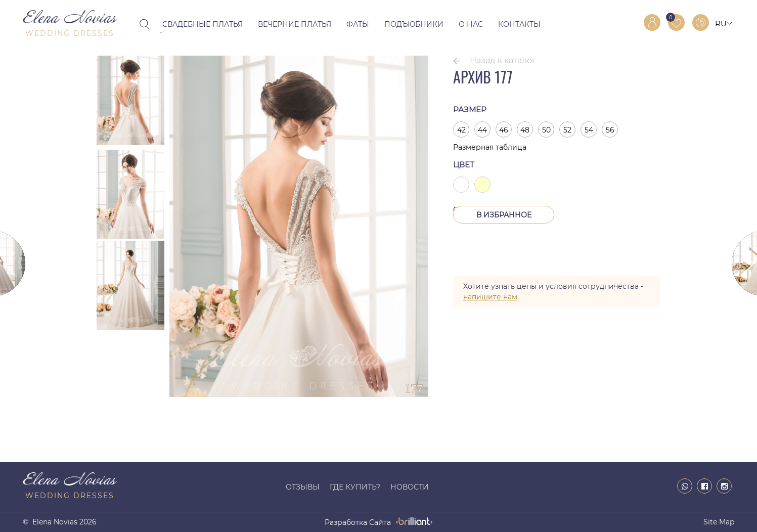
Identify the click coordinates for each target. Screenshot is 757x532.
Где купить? (355, 487)
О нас (471, 24)
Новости (410, 487)
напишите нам (490, 297)
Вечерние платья (295, 24)
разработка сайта (358, 522)
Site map (719, 522)
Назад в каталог (503, 60)
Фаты (358, 24)
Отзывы (303, 487)
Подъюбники (414, 24)
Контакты (519, 24)
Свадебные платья (203, 24)
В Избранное (504, 215)
